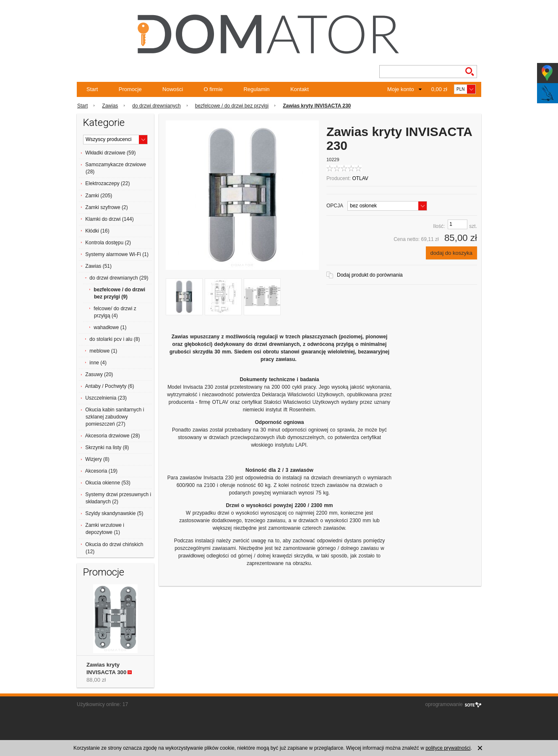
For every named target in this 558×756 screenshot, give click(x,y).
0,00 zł (439, 89)
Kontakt (300, 89)
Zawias (110, 106)
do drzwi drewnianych (156, 106)
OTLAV (360, 178)
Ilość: (439, 226)
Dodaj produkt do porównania (370, 275)
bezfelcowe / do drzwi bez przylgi (232, 106)
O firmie (214, 89)
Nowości (173, 89)
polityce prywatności (448, 748)
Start (92, 89)
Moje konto (401, 89)
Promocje (130, 89)
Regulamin (256, 89)
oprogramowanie (444, 704)
